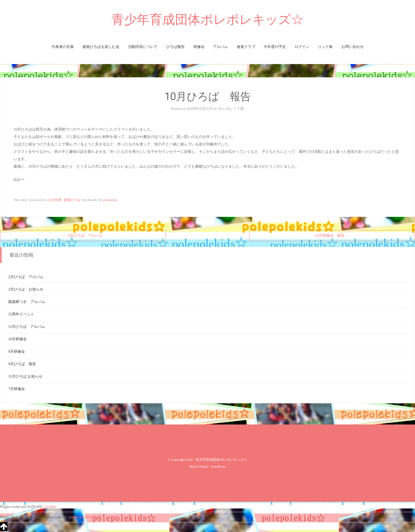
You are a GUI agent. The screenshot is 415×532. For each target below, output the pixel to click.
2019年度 (55, 200)
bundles (51, 507)
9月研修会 (17, 352)
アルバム (220, 47)
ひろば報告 (175, 47)
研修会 (199, 47)
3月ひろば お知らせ (26, 289)
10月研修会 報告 (332, 236)
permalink (110, 200)
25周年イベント (21, 314)
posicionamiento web (85, 517)
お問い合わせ (353, 47)
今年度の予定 (275, 47)
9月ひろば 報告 (22, 364)
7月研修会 (17, 389)
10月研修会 (17, 339)
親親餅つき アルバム (27, 302)
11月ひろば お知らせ (25, 376)
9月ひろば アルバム (83, 236)
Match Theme (199, 466)
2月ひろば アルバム (26, 277)
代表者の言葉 (63, 47)
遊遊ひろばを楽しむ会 (101, 47)
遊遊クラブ (246, 47)
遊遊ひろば (72, 200)
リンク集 (325, 47)
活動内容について (143, 47)
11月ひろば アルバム (27, 327)
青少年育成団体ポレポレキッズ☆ (208, 19)
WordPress (218, 466)
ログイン (302, 47)
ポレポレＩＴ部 (231, 109)
